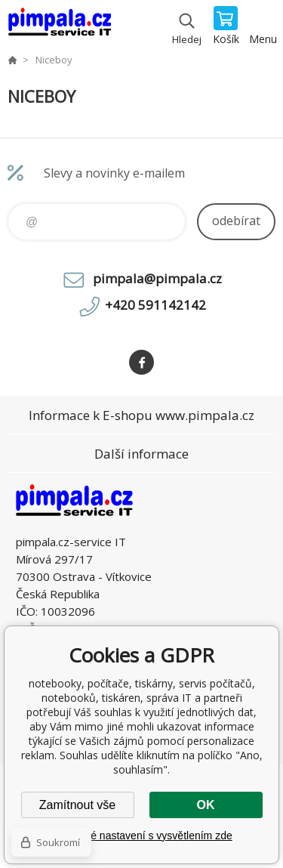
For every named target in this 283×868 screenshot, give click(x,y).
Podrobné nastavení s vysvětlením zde (141, 836)
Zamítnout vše (77, 805)
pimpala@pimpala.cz (157, 278)
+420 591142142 (155, 305)
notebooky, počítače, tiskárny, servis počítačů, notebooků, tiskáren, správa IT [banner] (59, 26)
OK (206, 805)
